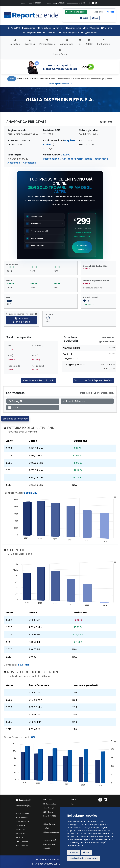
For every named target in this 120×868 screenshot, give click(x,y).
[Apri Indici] (33, 408)
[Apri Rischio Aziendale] (87, 401)
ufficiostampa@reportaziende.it (55, 832)
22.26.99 (66, 155)
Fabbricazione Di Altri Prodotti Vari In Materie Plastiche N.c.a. (76, 159)
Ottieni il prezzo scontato (60, 84)
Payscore (58, 28)
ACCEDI (53, 864)
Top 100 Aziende (91, 28)
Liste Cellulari (44, 28)
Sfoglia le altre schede (15, 419)
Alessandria (14, 163)
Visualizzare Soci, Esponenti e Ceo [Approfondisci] (93, 380)
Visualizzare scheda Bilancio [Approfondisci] (39, 380)
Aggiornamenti (89, 33)
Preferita (106, 122)
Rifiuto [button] (86, 852)
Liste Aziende (29, 28)
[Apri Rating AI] (33, 401)
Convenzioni (50, 33)
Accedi (110, 12)
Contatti (47, 848)
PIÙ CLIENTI (14, 28)
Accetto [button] (74, 852)
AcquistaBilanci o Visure (22, 320)
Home (73, 804)
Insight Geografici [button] (68, 33)
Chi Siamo (107, 28)
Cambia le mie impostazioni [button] (84, 858)
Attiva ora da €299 (82, 248)
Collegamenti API (32, 33)
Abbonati (99, 12)
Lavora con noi (73, 28)
